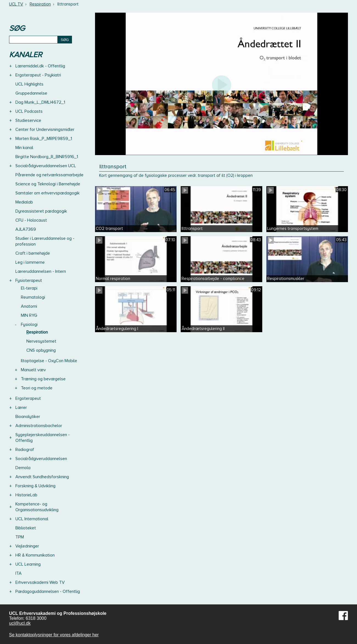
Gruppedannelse (31, 93)
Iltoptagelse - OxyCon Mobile (49, 361)
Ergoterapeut (28, 398)
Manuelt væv (33, 370)
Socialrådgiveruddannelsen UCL (46, 166)
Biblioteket (26, 528)
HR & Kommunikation (35, 555)
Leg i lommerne (30, 262)
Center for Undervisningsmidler (45, 130)
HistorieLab (26, 495)
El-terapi (29, 288)
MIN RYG (29, 315)
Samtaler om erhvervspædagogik (48, 193)
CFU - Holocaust (31, 220)
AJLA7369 (26, 229)
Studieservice (28, 120)
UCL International (32, 519)
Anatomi (29, 306)
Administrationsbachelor (39, 426)
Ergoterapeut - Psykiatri (38, 75)
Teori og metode (37, 388)
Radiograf (25, 450)
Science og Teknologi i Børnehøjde (48, 184)
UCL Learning (28, 564)
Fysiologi (29, 324)
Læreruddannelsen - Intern (41, 271)
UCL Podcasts (29, 111)
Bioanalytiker (28, 417)
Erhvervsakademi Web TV (40, 582)
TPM (20, 537)
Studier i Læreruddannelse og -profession (45, 241)
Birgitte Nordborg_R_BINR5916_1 (47, 157)
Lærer (21, 408)
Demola (23, 468)
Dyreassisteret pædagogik (41, 211)
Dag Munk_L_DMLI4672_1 (40, 102)
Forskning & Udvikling (35, 486)
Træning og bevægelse (43, 379)
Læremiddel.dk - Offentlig (40, 66)
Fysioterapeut (29, 280)
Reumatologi (33, 297)
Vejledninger (27, 546)
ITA (19, 573)
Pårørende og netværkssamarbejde (49, 175)
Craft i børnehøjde (33, 253)
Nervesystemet (41, 341)
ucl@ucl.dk (20, 623)
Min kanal (24, 148)
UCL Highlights (29, 84)
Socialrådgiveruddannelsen (41, 459)
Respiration (40, 4)
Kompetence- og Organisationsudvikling (37, 507)
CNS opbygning (41, 350)
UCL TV (16, 4)
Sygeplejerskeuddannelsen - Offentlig (43, 438)
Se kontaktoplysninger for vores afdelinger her (54, 635)
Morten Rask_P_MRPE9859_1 (44, 139)
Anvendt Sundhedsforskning (42, 477)
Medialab (24, 202)
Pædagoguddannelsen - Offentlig (48, 591)
